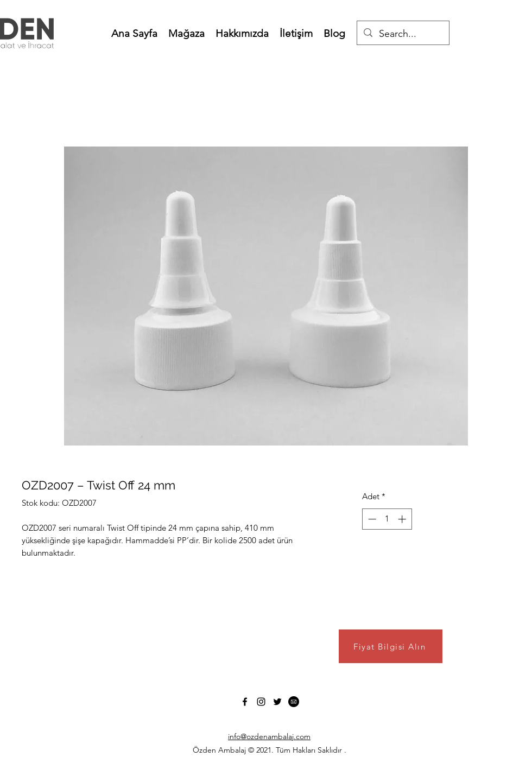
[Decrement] (371, 519)
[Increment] (403, 519)
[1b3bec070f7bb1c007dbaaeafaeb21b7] (294, 702)
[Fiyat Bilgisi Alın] (391, 646)
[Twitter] (277, 702)
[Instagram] (261, 702)
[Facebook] (245, 702)
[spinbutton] (387, 519)
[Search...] (403, 34)
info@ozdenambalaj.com (269, 736)
